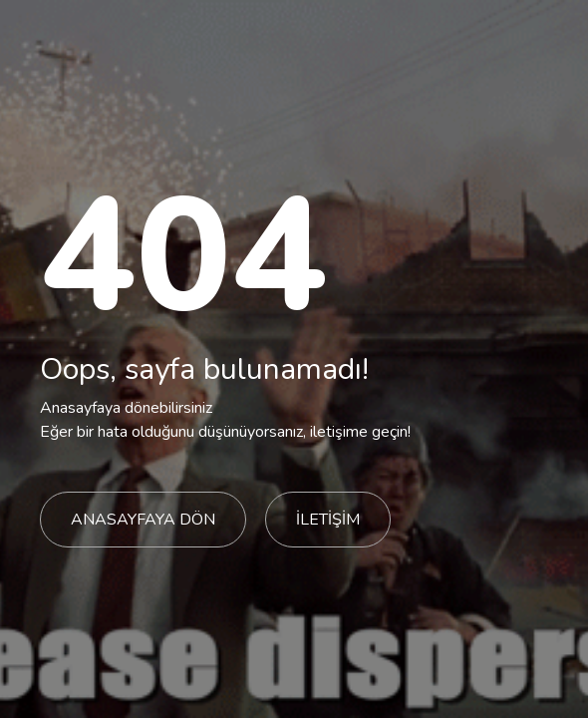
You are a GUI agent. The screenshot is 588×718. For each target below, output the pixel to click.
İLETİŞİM (328, 520)
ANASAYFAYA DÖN (143, 520)
